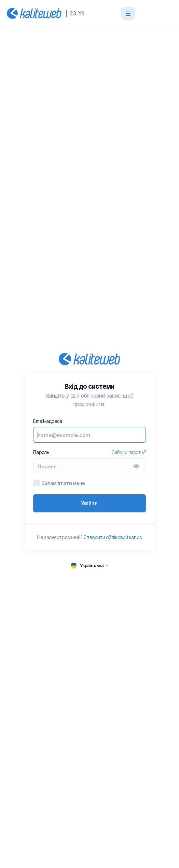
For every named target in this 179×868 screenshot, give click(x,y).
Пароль (41, 452)
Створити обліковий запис (113, 537)
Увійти (89, 503)
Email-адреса (48, 421)
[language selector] (89, 566)
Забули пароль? (129, 452)
